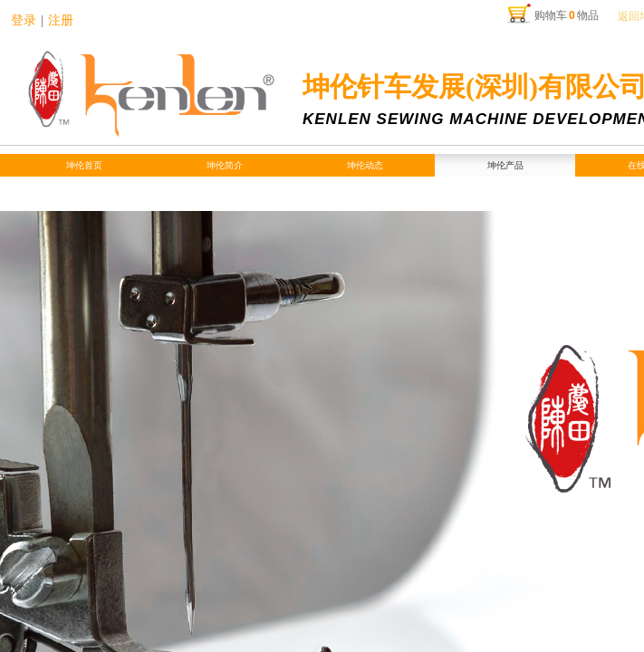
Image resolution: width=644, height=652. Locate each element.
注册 (61, 20)
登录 (24, 20)
